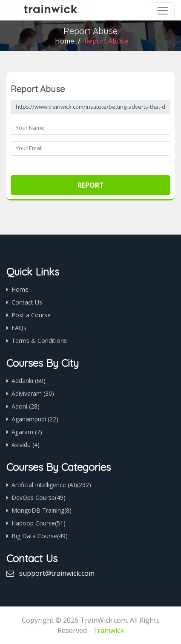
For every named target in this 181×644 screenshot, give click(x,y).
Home (65, 41)
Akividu (26, 445)
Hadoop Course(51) (39, 523)
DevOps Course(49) (39, 498)
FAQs (19, 328)
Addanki (29, 381)
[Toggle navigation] (163, 11)
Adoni (26, 406)
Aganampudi (35, 419)
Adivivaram (33, 393)
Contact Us (27, 302)
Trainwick (108, 630)
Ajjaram (27, 432)
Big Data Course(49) (40, 536)
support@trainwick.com (57, 573)
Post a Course (31, 315)
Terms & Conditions (39, 341)
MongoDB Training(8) (42, 510)
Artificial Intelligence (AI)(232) (51, 485)
